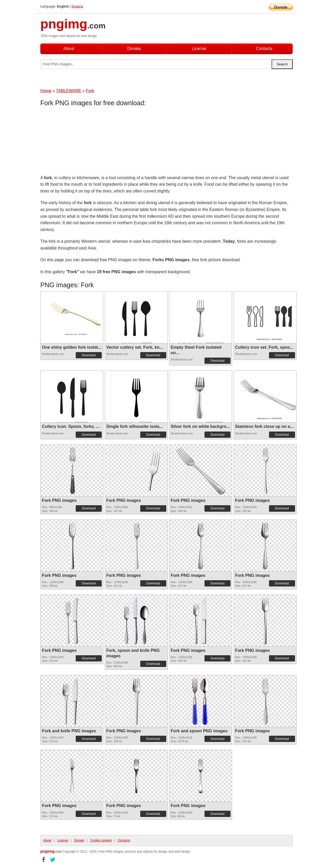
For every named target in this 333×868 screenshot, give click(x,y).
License (199, 49)
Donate (134, 49)
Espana (77, 6)
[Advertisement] (82, 142)
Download (89, 355)
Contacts (264, 49)
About (69, 49)
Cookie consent (101, 840)
